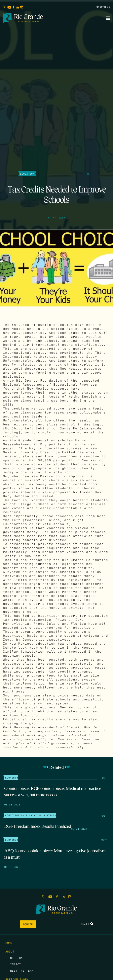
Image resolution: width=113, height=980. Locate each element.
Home (9, 943)
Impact (16, 964)
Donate (28, 924)
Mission (16, 958)
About (10, 951)
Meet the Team (22, 970)
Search (103, 7)
